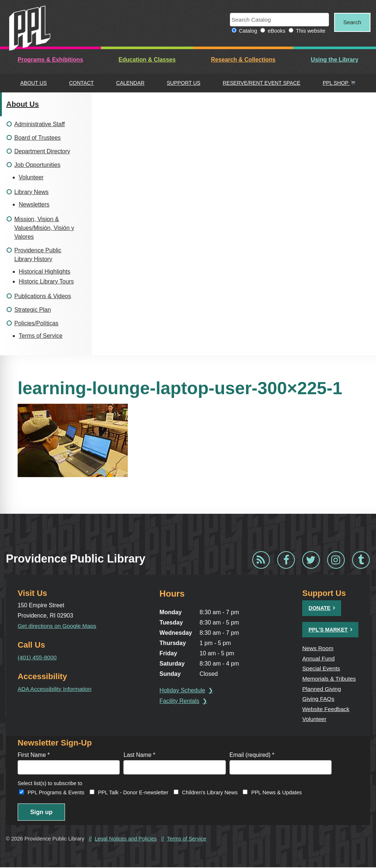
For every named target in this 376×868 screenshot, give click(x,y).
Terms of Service (41, 336)
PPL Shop (339, 83)
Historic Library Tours (46, 281)
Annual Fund (319, 658)
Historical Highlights (45, 272)
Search (351, 22)
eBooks (275, 31)
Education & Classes (147, 60)
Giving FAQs (318, 699)
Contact (81, 83)
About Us (33, 83)
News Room (318, 649)
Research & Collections (243, 60)
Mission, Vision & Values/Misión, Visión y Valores (44, 228)
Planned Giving (322, 689)
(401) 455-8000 (37, 657)
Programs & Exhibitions (50, 60)
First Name (34, 755)
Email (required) (252, 755)
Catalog (246, 31)
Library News (31, 192)
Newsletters (34, 204)
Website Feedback (326, 709)
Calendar (130, 83)
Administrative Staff (40, 124)
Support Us (184, 83)
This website (309, 31)
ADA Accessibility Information (55, 689)
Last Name (139, 755)
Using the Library (334, 60)
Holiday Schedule (183, 691)
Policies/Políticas (36, 323)
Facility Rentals (180, 701)
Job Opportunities (37, 165)
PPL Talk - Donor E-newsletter (133, 793)
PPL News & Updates (276, 793)
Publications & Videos (43, 296)
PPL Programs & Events (56, 793)
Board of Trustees (37, 138)
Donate (319, 608)
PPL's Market (328, 630)
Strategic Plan (33, 310)
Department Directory (42, 151)
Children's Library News (210, 793)
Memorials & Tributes (329, 679)
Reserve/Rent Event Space (261, 83)
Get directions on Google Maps (57, 626)
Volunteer (31, 177)
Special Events (321, 669)
